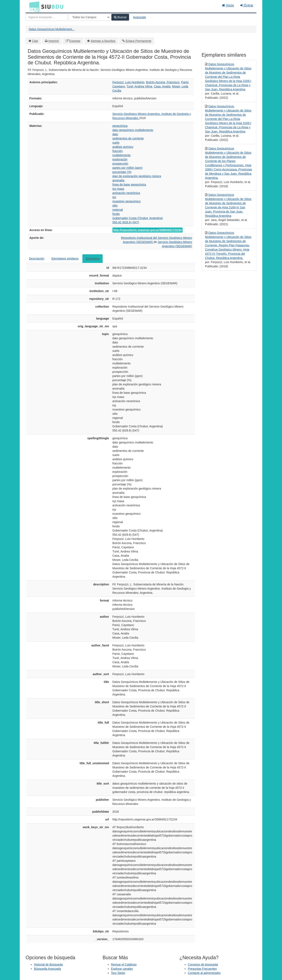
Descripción (37, 259)
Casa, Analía (162, 86)
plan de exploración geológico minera (137, 176)
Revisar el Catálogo (124, 964)
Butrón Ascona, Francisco (163, 82)
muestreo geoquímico (127, 201)
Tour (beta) (118, 973)
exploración (120, 159)
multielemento (122, 155)
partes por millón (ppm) (128, 168)
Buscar (120, 17)
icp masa (118, 189)
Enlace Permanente (138, 41)
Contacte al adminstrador (204, 973)
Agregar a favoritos (103, 41)
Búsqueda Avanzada (47, 969)
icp (114, 197)
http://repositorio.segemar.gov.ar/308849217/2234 (148, 230)
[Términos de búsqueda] (47, 17)
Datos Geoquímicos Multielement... (52, 29)
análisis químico (123, 147)
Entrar (247, 5)
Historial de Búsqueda (48, 964)
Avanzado (140, 17)
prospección (120, 164)
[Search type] (89, 17)
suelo (116, 143)
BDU (33, 6)
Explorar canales (122, 969)
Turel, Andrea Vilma (139, 86)
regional (118, 210)
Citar (35, 41)
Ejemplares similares (65, 259)
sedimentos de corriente (128, 138)
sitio (115, 205)
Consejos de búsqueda (203, 964)
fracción (118, 151)
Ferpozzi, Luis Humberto (129, 82)
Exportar (75, 41)
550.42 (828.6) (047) (126, 222)
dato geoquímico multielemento (133, 130)
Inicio (228, 5)
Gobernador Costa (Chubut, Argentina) (138, 218)
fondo (116, 214)
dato (115, 134)
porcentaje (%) (122, 172)
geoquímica (120, 126)
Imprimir (54, 41)
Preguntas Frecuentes (202, 969)
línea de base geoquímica (129, 185)
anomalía (119, 180)
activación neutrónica (126, 193)
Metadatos (92, 259)
